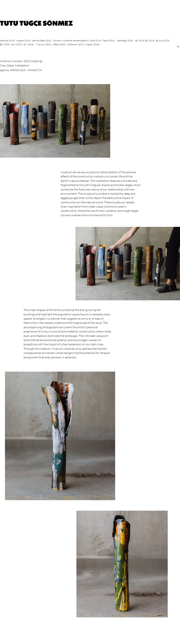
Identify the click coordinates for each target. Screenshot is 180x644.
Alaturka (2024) (8, 41)
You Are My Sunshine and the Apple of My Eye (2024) (77, 41)
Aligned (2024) (24, 41)
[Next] (178, 47)
